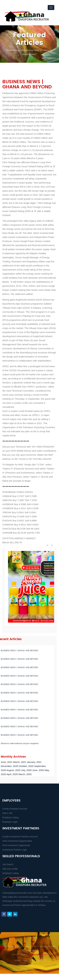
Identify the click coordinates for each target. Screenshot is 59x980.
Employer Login (10, 822)
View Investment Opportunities (17, 841)
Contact (41, 961)
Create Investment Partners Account (20, 837)
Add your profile (10, 869)
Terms (17, 961)
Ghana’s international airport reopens (20, 744)
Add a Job (7, 813)
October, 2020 (26, 766)
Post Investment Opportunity (16, 845)
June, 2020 (38, 770)
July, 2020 (26, 770)
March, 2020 (25, 774)
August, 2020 (13, 770)
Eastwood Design (38, 955)
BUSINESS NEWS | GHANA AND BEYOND (19, 651)
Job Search (8, 864)
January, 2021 (34, 762)
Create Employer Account (15, 809)
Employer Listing (11, 817)
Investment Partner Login (15, 850)
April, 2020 (12, 774)
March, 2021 (20, 762)
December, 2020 (9, 766)
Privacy (29, 961)
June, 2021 (7, 762)
